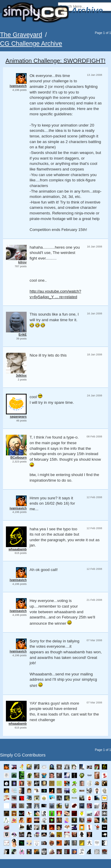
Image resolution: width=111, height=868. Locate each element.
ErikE (23, 334)
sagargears (18, 416)
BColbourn (18, 457)
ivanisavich (18, 86)
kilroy (22, 262)
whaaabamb (18, 549)
